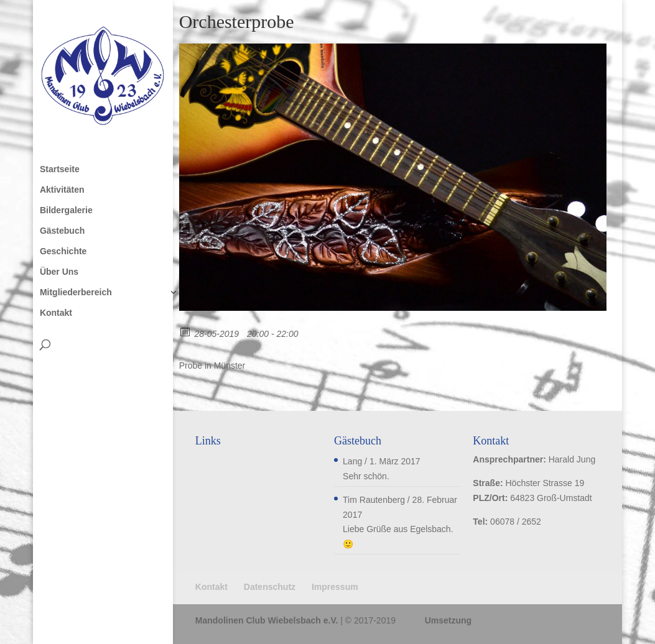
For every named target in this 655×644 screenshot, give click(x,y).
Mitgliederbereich (76, 292)
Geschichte (63, 251)
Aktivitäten (62, 190)
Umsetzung (448, 620)
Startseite (60, 169)
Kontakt (56, 313)
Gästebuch (62, 231)
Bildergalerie (66, 210)
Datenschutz (270, 587)
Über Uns (59, 272)
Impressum (335, 587)
